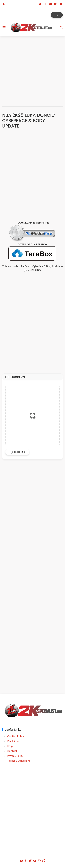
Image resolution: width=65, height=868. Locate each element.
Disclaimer (13, 741)
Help (10, 746)
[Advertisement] (32, 70)
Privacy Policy (15, 756)
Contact (12, 751)
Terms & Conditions (19, 761)
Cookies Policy (16, 736)
